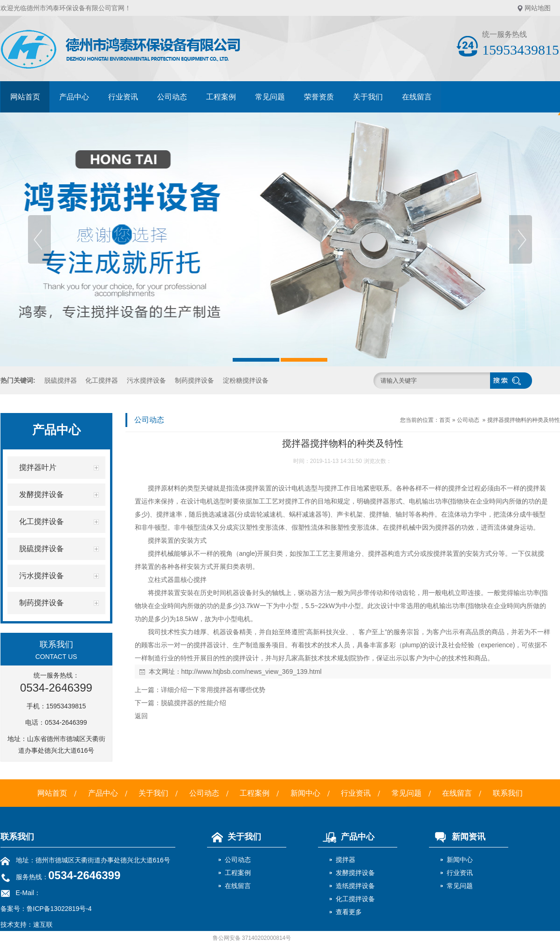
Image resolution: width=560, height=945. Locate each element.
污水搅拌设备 (146, 380)
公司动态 (172, 97)
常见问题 (270, 97)
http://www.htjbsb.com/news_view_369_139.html (252, 672)
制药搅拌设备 (194, 380)
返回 (141, 716)
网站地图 (538, 8)
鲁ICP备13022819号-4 (59, 909)
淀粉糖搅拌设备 (246, 380)
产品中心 (74, 97)
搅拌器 (346, 860)
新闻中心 (305, 793)
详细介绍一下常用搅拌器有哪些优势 (213, 690)
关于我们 (368, 97)
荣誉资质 (319, 97)
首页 (445, 420)
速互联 (43, 924)
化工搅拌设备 (355, 899)
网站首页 (25, 97)
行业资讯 (123, 97)
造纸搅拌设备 (355, 886)
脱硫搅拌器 (61, 380)
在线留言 (417, 97)
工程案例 (221, 97)
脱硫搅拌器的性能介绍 (194, 703)
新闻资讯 (457, 837)
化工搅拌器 (102, 380)
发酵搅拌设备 (355, 873)
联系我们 (508, 793)
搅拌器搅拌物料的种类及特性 (524, 420)
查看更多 (349, 912)
